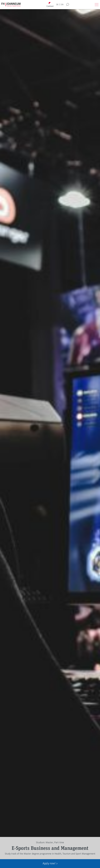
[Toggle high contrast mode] (50, 5)
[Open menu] (97, 5)
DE (57, 5)
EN (62, 5)
